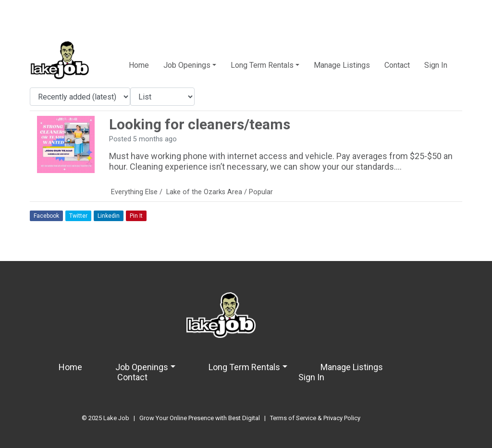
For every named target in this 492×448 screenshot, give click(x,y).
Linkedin (109, 216)
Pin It (136, 216)
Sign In (436, 65)
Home (139, 65)
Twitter (78, 216)
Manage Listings (342, 65)
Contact (397, 65)
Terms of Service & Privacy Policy (315, 418)
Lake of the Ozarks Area (204, 192)
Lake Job (116, 418)
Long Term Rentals (262, 65)
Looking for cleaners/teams (200, 124)
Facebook (46, 216)
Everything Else (134, 192)
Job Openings (187, 65)
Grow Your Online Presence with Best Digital (200, 418)
